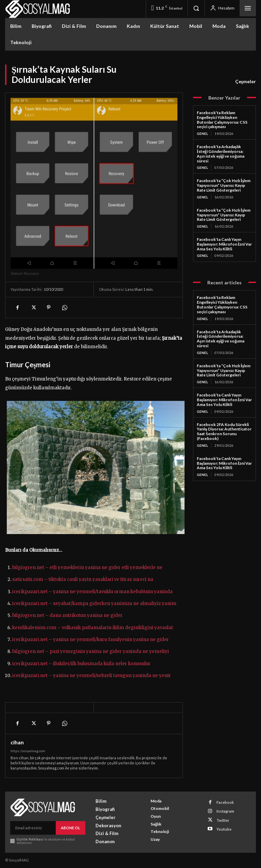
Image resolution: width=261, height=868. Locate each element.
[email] (33, 828)
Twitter (223, 820)
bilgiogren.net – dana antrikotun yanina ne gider (67, 615)
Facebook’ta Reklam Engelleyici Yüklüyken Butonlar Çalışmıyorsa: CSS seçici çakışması (222, 120)
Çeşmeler (246, 82)
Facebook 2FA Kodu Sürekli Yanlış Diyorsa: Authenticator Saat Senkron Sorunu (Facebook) (224, 431)
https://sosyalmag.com (28, 751)
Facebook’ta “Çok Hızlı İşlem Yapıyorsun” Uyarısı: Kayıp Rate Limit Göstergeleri (224, 185)
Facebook (225, 802)
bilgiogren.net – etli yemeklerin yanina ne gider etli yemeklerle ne (87, 568)
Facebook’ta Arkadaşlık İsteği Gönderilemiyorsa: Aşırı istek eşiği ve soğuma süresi (221, 154)
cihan (17, 742)
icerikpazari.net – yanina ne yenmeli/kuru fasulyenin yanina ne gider (91, 640)
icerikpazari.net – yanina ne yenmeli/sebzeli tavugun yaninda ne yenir (92, 676)
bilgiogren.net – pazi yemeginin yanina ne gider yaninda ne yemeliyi (91, 651)
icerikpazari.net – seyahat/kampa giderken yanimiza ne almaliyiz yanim (94, 604)
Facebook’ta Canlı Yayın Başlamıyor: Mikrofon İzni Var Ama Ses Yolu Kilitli (224, 244)
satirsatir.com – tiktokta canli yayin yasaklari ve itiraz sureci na (83, 579)
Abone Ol (71, 828)
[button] (196, 8)
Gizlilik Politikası (30, 839)
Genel (202, 134)
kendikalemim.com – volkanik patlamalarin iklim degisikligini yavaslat (93, 628)
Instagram (225, 811)
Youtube (224, 829)
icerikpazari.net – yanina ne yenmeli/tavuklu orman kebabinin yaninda (92, 592)
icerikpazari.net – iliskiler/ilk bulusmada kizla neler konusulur (81, 664)
